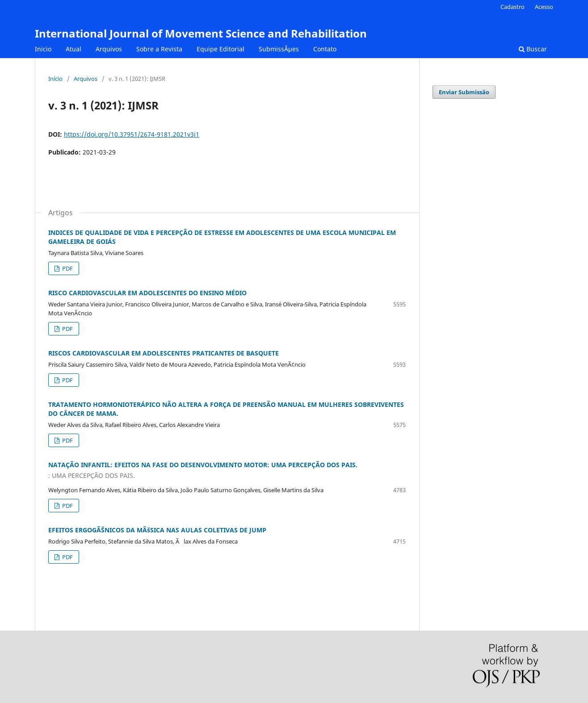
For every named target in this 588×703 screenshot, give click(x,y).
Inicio (43, 49)
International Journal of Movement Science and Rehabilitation (201, 33)
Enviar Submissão (464, 92)
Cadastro (512, 7)
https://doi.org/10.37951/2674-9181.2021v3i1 (132, 134)
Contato (325, 49)
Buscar (533, 49)
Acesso (544, 7)
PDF (67, 268)
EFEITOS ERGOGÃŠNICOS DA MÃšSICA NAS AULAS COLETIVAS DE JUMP (157, 530)
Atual (73, 49)
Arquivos (109, 49)
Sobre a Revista (159, 49)
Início (55, 79)
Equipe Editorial (220, 49)
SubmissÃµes (279, 49)
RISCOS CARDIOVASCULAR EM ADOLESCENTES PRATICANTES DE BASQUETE (164, 353)
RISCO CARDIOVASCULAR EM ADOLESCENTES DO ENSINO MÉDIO (147, 293)
